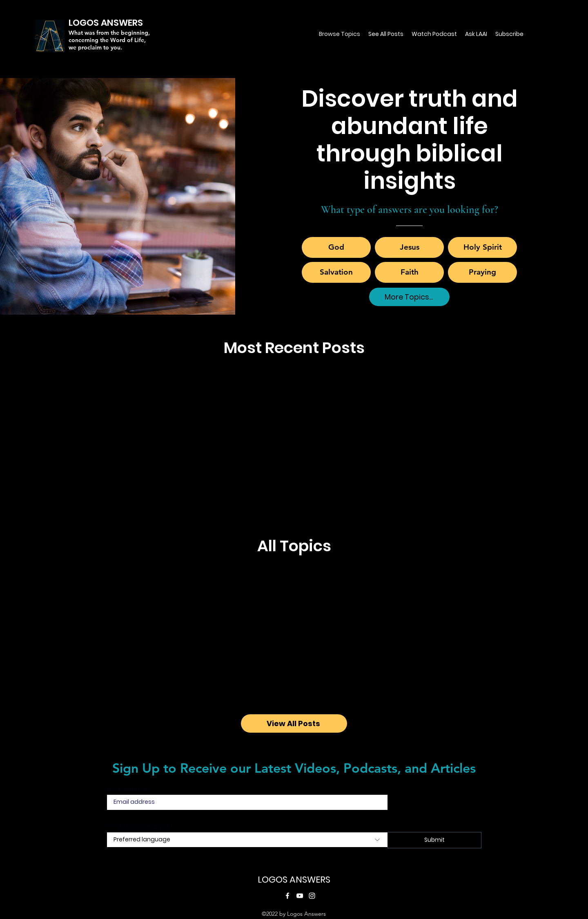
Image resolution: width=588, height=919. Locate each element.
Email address (127, 789)
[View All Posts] (294, 723)
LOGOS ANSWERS (294, 880)
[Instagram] (312, 896)
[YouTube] (300, 896)
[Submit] (434, 840)
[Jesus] (409, 247)
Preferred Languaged (138, 827)
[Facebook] (287, 896)
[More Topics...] (409, 297)
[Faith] (409, 272)
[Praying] (482, 272)
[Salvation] (336, 272)
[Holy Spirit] (482, 247)
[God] (336, 247)
